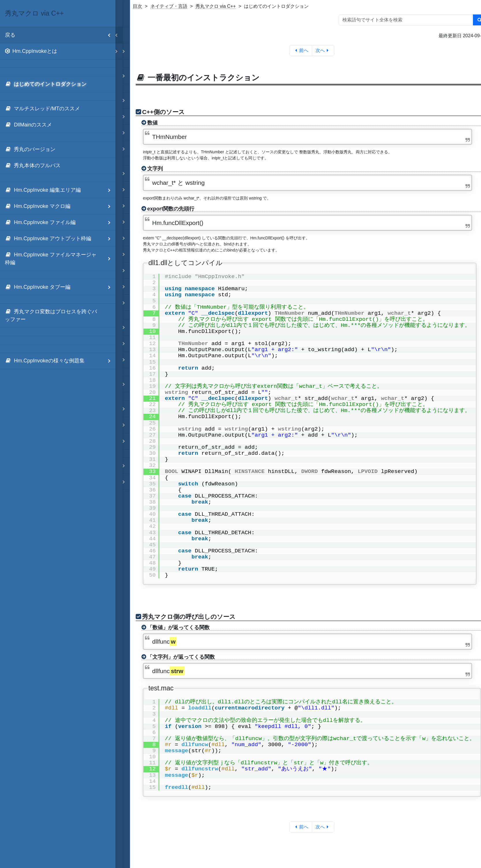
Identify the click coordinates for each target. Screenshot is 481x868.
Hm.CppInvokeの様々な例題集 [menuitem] (60, 361)
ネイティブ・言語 (169, 6)
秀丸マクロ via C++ (216, 6)
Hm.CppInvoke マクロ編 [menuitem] (60, 206)
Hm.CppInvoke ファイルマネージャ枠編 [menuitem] (60, 259)
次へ (323, 50)
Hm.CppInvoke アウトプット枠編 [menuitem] (60, 239)
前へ (301, 50)
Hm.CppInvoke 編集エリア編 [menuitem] (60, 190)
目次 (137, 6)
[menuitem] (58, 51)
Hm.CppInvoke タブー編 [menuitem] (60, 287)
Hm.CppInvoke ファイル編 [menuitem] (60, 222)
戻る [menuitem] (60, 35)
